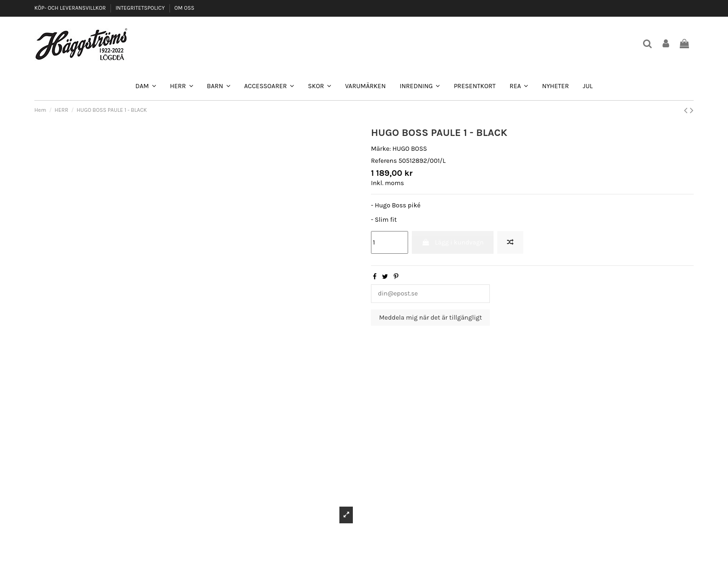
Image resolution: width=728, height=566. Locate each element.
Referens (384, 161)
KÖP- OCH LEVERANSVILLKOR (71, 8)
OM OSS (184, 8)
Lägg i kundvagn (452, 242)
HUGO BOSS (410, 149)
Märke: (381, 149)
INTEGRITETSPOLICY (141, 8)
